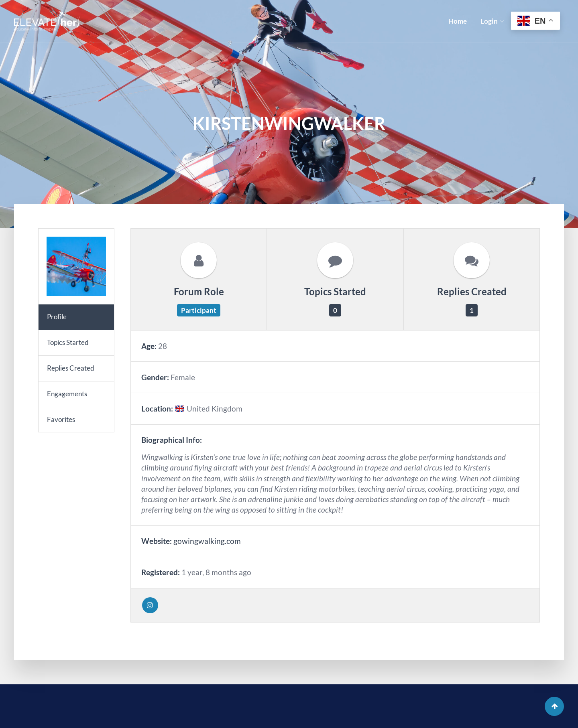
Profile (57, 317)
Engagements (67, 394)
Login (489, 21)
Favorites (61, 419)
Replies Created (71, 368)
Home (458, 21)
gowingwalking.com (207, 541)
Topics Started (68, 342)
